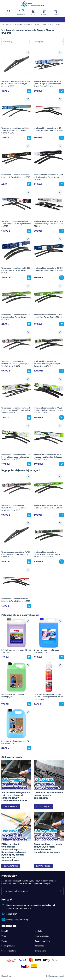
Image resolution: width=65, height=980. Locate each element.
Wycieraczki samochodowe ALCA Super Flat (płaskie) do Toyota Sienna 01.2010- (15, 130)
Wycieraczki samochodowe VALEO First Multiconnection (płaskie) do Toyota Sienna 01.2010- (16, 457)
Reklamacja (39, 946)
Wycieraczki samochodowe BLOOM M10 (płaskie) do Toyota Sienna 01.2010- (48, 177)
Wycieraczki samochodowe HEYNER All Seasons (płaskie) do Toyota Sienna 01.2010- (15, 364)
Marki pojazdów (24, 24)
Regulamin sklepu (42, 941)
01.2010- (56, 24)
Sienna (46, 24)
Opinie (4, 941)
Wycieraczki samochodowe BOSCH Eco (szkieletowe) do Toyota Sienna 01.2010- (48, 224)
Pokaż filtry (8, 42)
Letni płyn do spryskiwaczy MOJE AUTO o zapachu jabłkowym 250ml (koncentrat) (49, 697)
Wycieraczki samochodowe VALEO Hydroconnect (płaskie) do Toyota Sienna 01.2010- (48, 457)
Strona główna (7, 24)
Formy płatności (8, 946)
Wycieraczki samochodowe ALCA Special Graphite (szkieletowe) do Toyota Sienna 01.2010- (48, 84)
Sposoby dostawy (9, 951)
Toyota (36, 24)
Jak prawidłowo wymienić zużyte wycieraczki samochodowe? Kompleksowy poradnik (16, 797)
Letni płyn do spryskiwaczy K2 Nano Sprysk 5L (14, 695)
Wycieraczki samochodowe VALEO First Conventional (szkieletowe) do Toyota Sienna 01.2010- (16, 410)
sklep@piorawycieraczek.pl (18, 920)
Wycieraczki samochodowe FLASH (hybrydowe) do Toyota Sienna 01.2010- (16, 317)
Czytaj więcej (11, 806)
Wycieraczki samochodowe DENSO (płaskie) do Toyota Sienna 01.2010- (49, 269)
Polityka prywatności (55, 976)
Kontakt (5, 931)
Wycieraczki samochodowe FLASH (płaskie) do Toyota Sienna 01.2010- (49, 316)
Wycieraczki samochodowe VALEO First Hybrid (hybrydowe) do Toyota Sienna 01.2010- (48, 410)
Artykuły (38, 931)
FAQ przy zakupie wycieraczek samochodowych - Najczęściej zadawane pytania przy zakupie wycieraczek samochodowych (14, 852)
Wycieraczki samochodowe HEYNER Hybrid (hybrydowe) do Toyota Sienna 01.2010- (47, 364)
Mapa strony (7, 976)
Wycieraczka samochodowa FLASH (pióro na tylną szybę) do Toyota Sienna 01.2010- (16, 84)
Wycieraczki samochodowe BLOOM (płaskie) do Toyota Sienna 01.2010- (16, 176)
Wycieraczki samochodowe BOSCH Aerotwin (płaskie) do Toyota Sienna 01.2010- (16, 224)
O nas (4, 936)
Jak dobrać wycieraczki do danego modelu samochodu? (48, 795)
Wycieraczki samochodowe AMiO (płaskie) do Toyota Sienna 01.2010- (49, 129)
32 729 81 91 (12, 914)
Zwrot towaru (40, 951)
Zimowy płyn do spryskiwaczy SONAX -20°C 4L (46, 651)
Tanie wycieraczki (42, 936)
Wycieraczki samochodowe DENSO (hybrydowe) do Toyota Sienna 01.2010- (16, 270)
